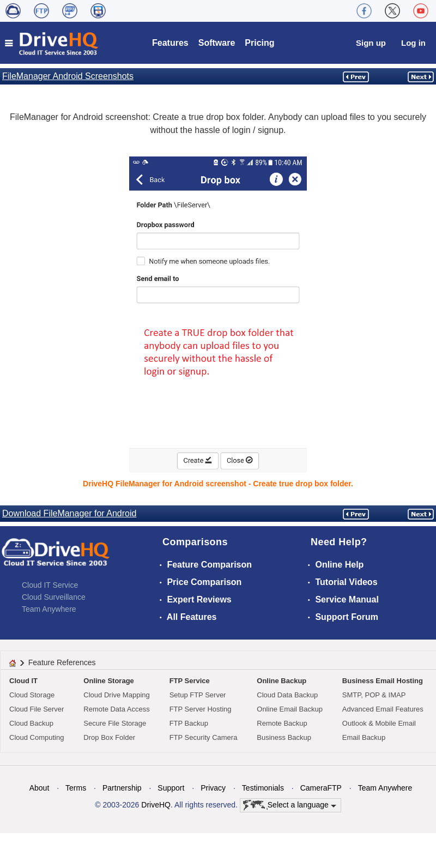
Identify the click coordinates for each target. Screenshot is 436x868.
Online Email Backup (290, 709)
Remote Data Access (116, 709)
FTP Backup (189, 723)
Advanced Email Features (383, 709)
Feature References (62, 662)
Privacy (213, 788)
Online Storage (108, 681)
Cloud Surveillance (54, 597)
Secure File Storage (115, 723)
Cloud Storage (32, 695)
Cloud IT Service (50, 585)
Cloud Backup (31, 723)
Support (171, 788)
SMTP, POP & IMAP (374, 695)
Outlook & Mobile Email (379, 723)
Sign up (371, 43)
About (40, 788)
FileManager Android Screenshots (68, 76)
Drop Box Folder (109, 737)
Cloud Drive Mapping (116, 695)
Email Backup (364, 737)
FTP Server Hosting (201, 709)
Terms (76, 788)
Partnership (122, 788)
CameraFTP (321, 788)
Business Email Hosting (383, 681)
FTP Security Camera (204, 737)
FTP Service (190, 681)
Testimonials (263, 788)
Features (170, 43)
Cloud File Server (37, 709)
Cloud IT (23, 681)
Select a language (290, 805)
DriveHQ (156, 805)
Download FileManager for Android (69, 513)
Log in (413, 43)
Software (217, 43)
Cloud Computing (37, 737)
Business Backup (284, 737)
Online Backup (281, 681)
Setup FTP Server (198, 695)
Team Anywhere (49, 609)
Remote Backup (282, 723)
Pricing (259, 43)
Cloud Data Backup (287, 695)
